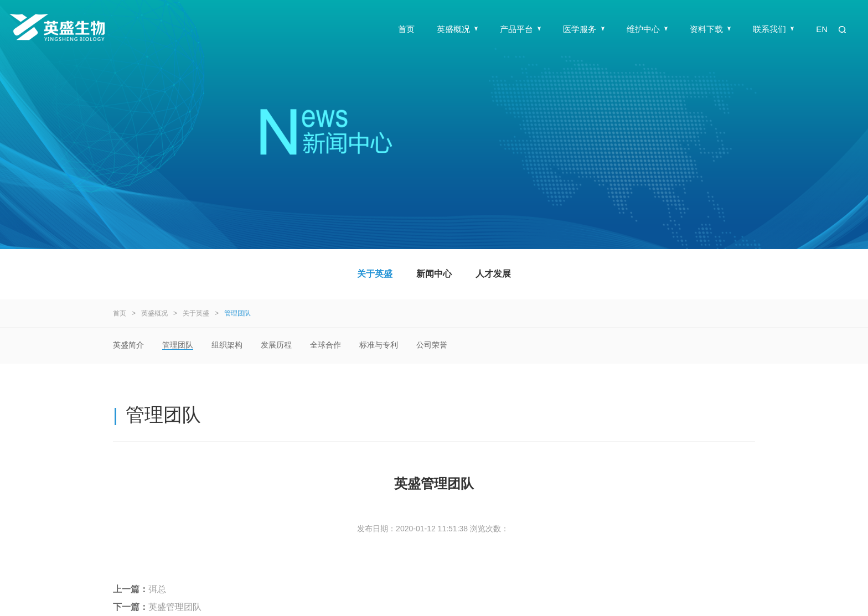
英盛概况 (457, 29)
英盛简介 (128, 345)
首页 (406, 29)
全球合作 (325, 345)
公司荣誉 (432, 345)
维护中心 (647, 29)
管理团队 (237, 313)
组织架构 (227, 345)
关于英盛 (375, 274)
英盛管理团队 (175, 607)
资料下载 (710, 29)
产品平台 (520, 29)
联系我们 (773, 29)
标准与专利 (379, 345)
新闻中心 (434, 274)
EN (822, 29)
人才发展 (493, 274)
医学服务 (583, 29)
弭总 (157, 589)
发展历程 (276, 345)
